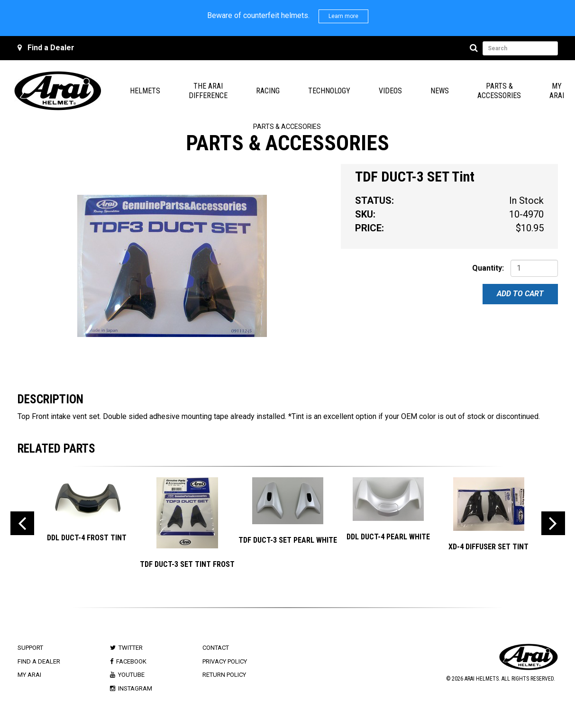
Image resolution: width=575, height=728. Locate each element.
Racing (268, 91)
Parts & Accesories (287, 127)
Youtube (131, 675)
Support (30, 648)
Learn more (343, 16)
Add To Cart (520, 294)
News (440, 91)
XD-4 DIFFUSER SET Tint (488, 547)
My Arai (557, 91)
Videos (390, 91)
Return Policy (224, 675)
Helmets (145, 91)
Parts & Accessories (499, 91)
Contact (216, 648)
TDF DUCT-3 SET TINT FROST (187, 564)
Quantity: (488, 268)
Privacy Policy (225, 661)
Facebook (131, 661)
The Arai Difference (208, 91)
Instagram (135, 688)
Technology (329, 91)
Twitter (131, 648)
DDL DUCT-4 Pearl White (388, 537)
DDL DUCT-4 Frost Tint (87, 538)
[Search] (475, 48)
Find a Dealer (51, 48)
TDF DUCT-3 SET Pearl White (288, 540)
